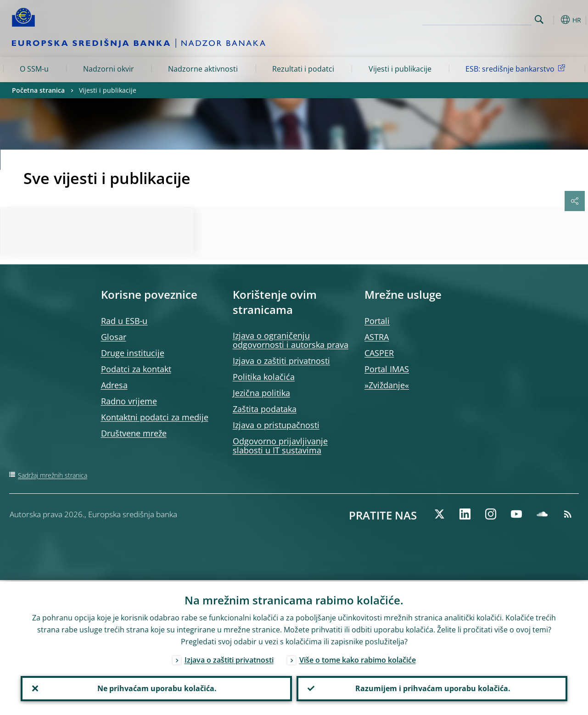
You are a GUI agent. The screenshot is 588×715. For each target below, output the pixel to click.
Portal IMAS (387, 369)
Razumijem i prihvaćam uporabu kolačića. (432, 688)
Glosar (114, 337)
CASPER (379, 353)
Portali (377, 321)
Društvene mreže (134, 433)
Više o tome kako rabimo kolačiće (358, 659)
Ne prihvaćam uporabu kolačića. (156, 688)
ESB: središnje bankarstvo (517, 68)
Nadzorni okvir (109, 69)
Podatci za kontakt (136, 369)
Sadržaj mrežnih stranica (53, 475)
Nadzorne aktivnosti (203, 69)
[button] (554, 20)
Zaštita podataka (265, 409)
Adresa (114, 385)
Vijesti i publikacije (400, 69)
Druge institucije (133, 353)
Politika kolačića (264, 377)
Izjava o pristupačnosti (276, 425)
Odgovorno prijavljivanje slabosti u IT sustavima (280, 446)
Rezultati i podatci (303, 69)
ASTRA (377, 337)
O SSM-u (34, 69)
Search (539, 20)
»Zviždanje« (387, 385)
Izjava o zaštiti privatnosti (281, 361)
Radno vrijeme (129, 401)
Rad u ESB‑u (124, 321)
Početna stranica (38, 90)
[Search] (486, 18)
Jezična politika (261, 393)
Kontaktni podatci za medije (155, 417)
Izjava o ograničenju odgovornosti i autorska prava (291, 340)
